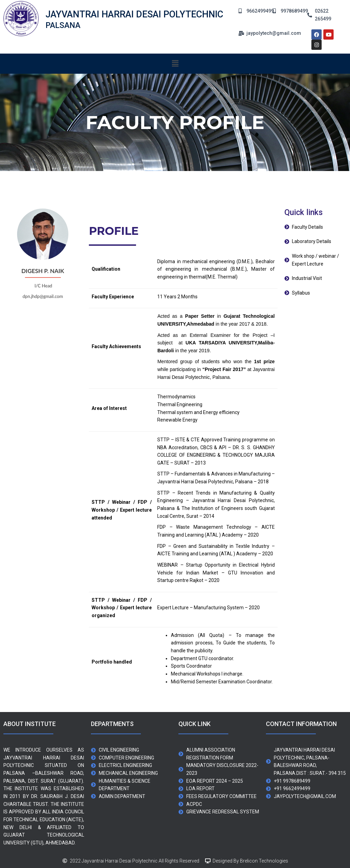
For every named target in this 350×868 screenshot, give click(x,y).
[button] (175, 63)
